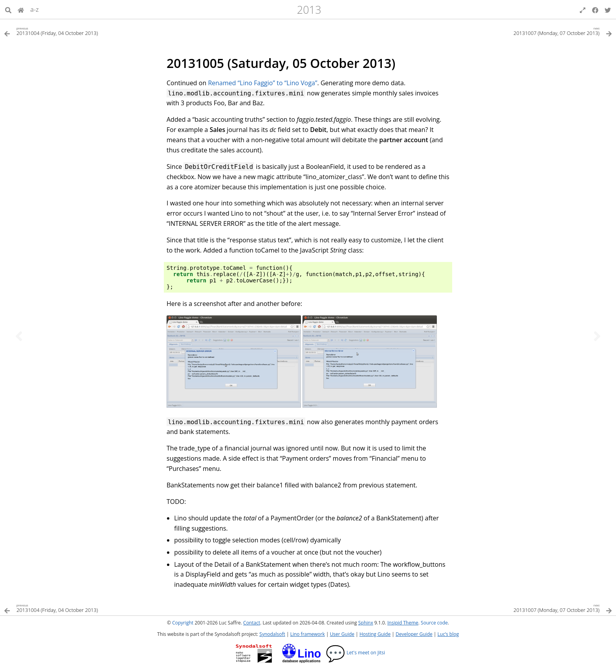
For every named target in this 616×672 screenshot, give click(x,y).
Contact (252, 623)
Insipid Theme (403, 623)
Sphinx (366, 623)
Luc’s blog (448, 634)
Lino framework (308, 634)
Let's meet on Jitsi (355, 653)
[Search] (8, 9)
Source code (434, 623)
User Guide (342, 634)
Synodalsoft (272, 634)
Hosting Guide (375, 634)
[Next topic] (597, 336)
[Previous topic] (19, 336)
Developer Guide (414, 634)
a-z (35, 9)
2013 (309, 10)
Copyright (183, 623)
